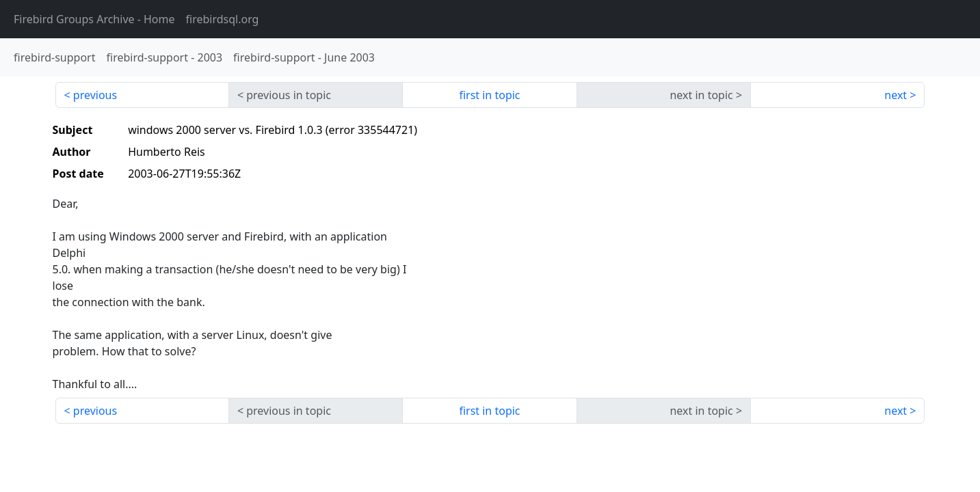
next (896, 95)
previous (95, 95)
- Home (94, 19)
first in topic (489, 95)
